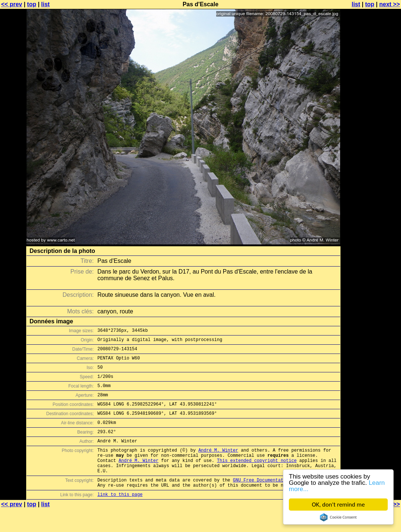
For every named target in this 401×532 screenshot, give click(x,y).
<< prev (12, 4)
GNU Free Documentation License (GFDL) (282, 501)
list (46, 4)
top (32, 4)
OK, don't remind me (338, 505)
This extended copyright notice (257, 478)
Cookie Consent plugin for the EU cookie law (338, 517)
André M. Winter (218, 465)
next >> (390, 4)
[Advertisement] (371, 182)
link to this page (120, 517)
